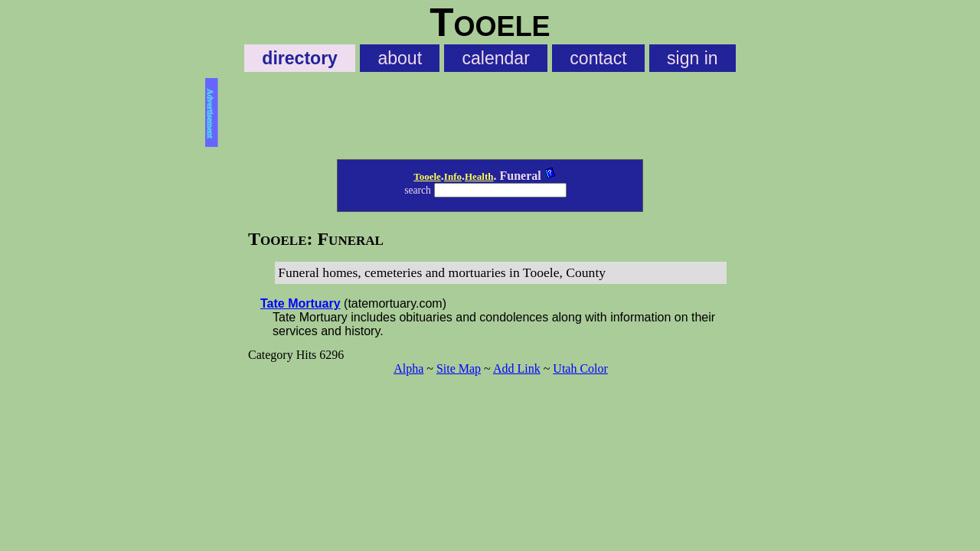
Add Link (517, 368)
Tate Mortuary (301, 303)
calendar (496, 58)
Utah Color (580, 368)
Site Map (459, 368)
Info (453, 176)
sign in (693, 58)
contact (598, 58)
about (400, 58)
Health (479, 176)
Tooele (427, 176)
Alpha (408, 368)
